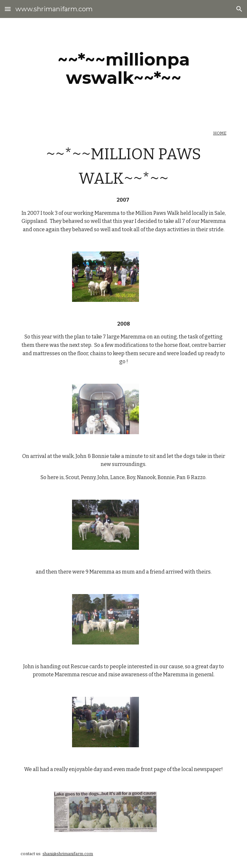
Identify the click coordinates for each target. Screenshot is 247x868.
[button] (8, 9)
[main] (123, 69)
